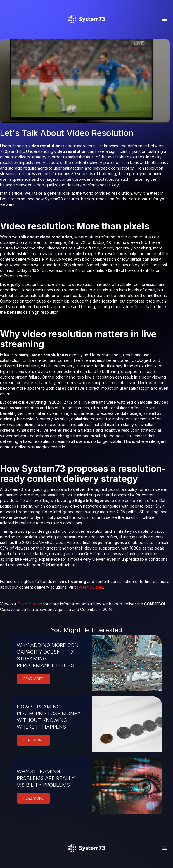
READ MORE (33, 679)
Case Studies (30, 604)
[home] (86, 27)
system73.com (90, 587)
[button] (165, 20)
